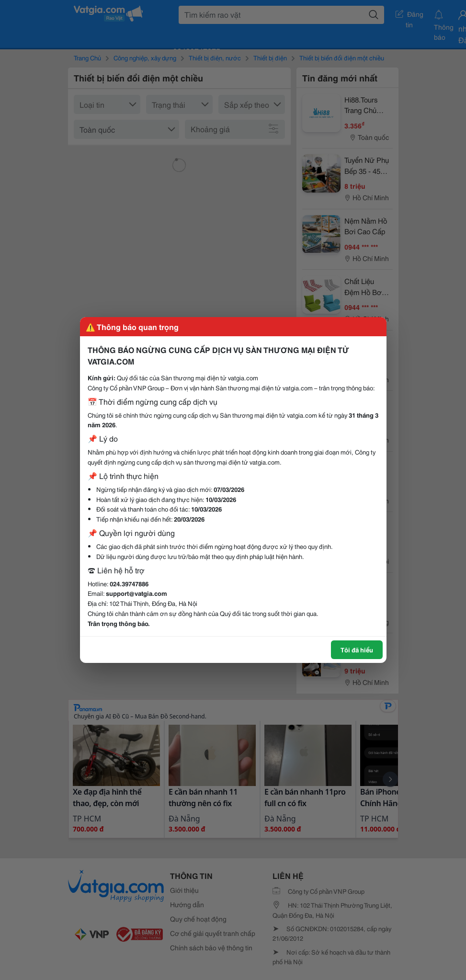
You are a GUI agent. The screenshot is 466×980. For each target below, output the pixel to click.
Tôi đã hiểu (357, 650)
